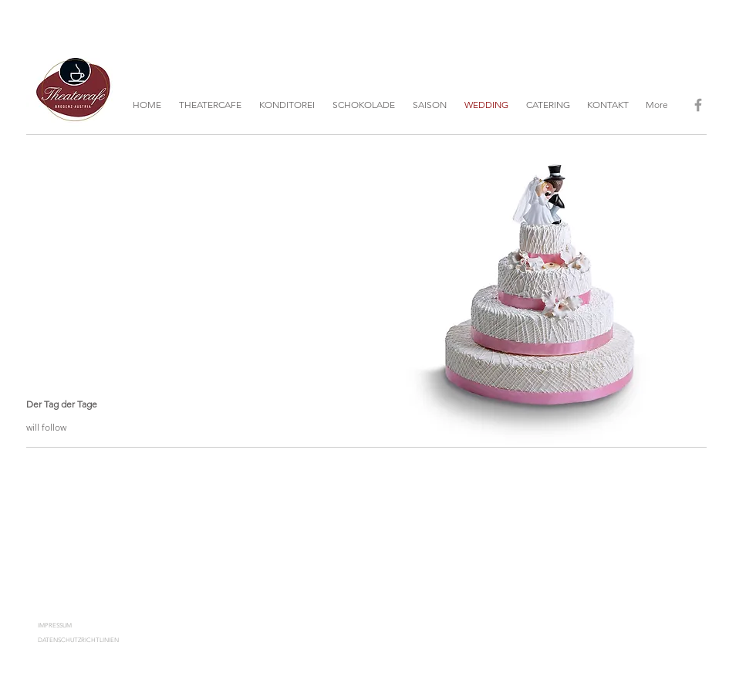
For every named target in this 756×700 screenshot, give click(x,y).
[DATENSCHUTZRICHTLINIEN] (93, 641)
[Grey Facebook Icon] (698, 105)
